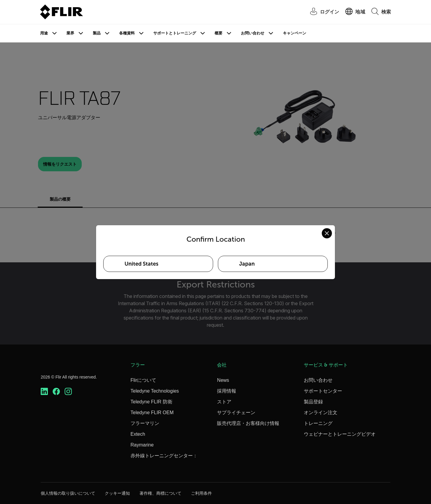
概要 (218, 33)
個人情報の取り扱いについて (68, 493)
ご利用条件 (201, 493)
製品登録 (313, 402)
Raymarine (142, 445)
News (223, 380)
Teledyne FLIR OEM (152, 413)
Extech (138, 434)
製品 (97, 33)
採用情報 (227, 391)
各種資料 (127, 33)
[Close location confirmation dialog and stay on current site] (327, 233)
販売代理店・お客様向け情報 (248, 423)
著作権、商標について (160, 493)
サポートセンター (323, 391)
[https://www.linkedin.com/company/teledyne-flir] (44, 392)
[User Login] (322, 12)
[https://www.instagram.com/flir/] (68, 392)
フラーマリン (145, 423)
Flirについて (143, 380)
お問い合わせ (253, 33)
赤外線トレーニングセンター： (164, 456)
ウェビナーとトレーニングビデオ (340, 434)
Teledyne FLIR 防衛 (151, 402)
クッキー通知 (117, 493)
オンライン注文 (321, 413)
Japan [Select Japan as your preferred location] (247, 264)
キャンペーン (295, 33)
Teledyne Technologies (155, 391)
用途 (44, 33)
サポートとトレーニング (175, 33)
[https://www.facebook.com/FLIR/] (56, 392)
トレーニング (318, 423)
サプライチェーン (236, 413)
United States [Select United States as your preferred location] (141, 264)
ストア (224, 402)
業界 (70, 33)
